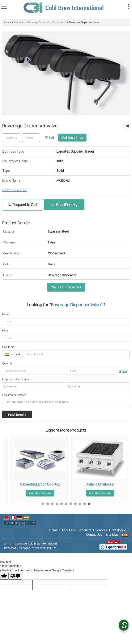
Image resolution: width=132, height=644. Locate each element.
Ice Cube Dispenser (33, 484)
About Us (68, 530)
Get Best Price (72, 138)
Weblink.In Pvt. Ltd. (46, 548)
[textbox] (31, 138)
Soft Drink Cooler (93, 484)
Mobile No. (9, 347)
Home (8, 22)
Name (6, 314)
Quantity (7, 363)
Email (5, 331)
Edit (50, 138)
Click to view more (15, 190)
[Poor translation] (15, 576)
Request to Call (23, 205)
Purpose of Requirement (17, 380)
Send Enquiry (64, 205)
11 (89, 504)
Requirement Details (14, 395)
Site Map (112, 535)
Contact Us (94, 535)
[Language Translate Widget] (20, 523)
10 (85, 504)
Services (101, 530)
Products (19, 22)
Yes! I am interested (66, 287)
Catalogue (119, 530)
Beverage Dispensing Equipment (47, 22)
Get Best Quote (33, 493)
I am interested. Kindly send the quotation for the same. (66, 403)
